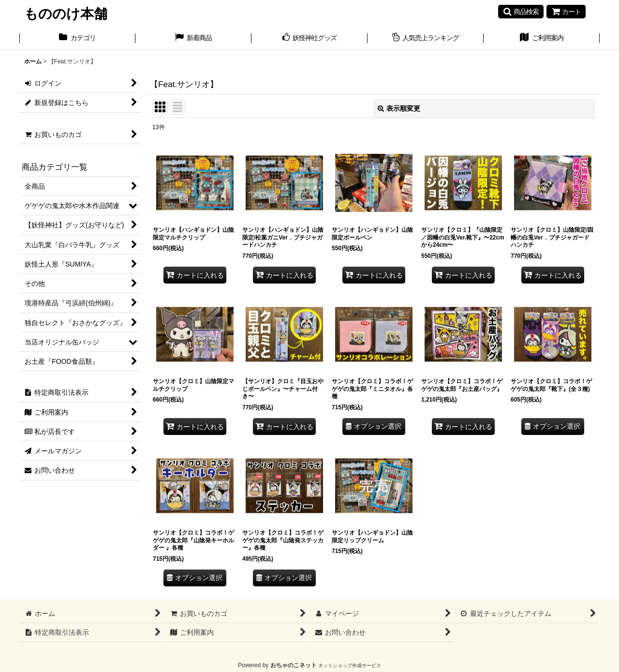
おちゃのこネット (294, 665)
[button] (521, 12)
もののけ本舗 (66, 14)
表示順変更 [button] (399, 108)
